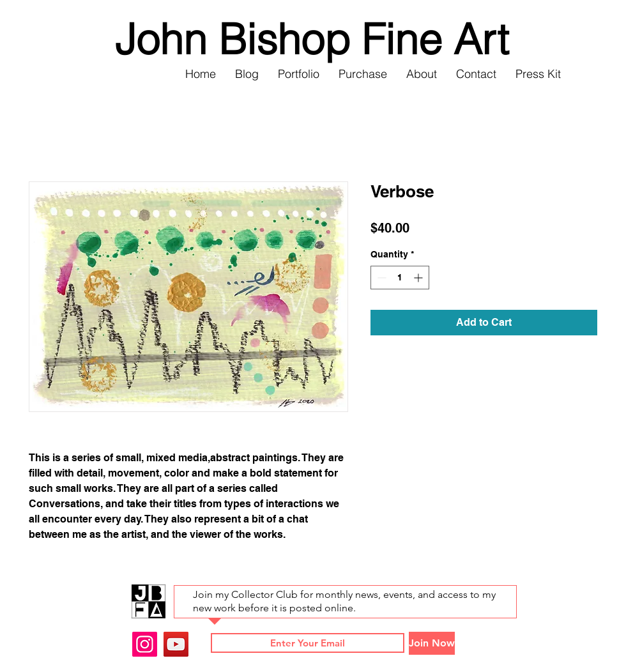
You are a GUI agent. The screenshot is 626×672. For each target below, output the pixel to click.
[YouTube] (176, 644)
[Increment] (419, 278)
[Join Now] (432, 643)
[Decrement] (380, 278)
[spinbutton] (400, 278)
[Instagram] (145, 644)
